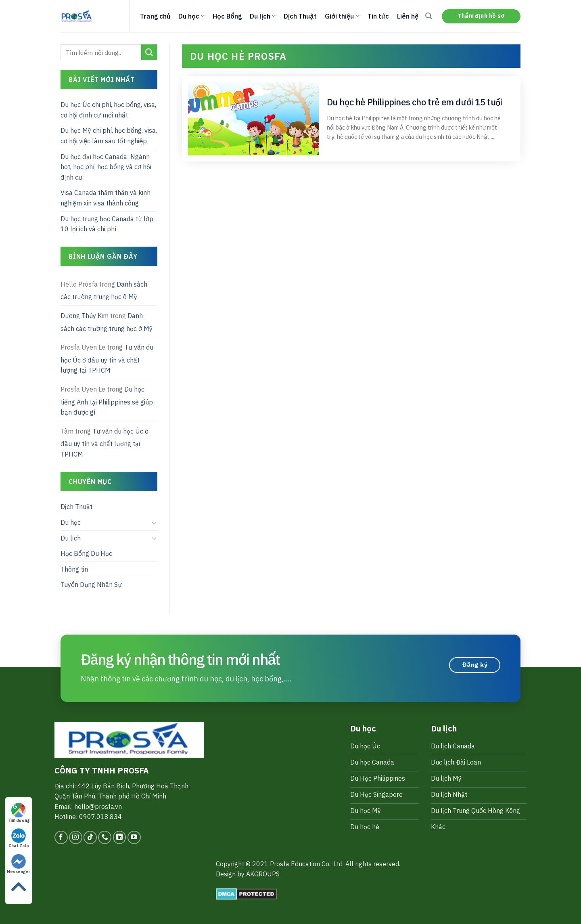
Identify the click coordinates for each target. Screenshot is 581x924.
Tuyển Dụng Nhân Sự (91, 585)
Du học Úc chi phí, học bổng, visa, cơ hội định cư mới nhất (108, 110)
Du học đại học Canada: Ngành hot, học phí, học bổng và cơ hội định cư (106, 167)
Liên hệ (408, 16)
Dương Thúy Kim (85, 316)
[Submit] (149, 52)
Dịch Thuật (300, 16)
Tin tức (378, 16)
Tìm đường (19, 813)
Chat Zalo (19, 838)
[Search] (428, 16)
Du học (191, 16)
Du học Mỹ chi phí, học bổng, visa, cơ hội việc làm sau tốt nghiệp (109, 136)
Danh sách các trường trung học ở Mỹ (104, 291)
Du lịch (263, 16)
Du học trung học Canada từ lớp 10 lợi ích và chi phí (107, 224)
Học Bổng (227, 16)
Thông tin (74, 569)
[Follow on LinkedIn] (120, 837)
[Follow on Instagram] (76, 837)
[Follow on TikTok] (90, 837)
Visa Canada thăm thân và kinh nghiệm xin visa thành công (106, 198)
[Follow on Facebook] (61, 837)
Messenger (19, 864)
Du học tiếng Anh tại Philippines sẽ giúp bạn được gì (107, 401)
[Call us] (105, 837)
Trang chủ (155, 16)
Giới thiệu (342, 16)
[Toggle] (154, 523)
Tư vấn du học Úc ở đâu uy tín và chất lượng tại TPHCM (107, 359)
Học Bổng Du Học (86, 553)
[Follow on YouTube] (134, 837)
